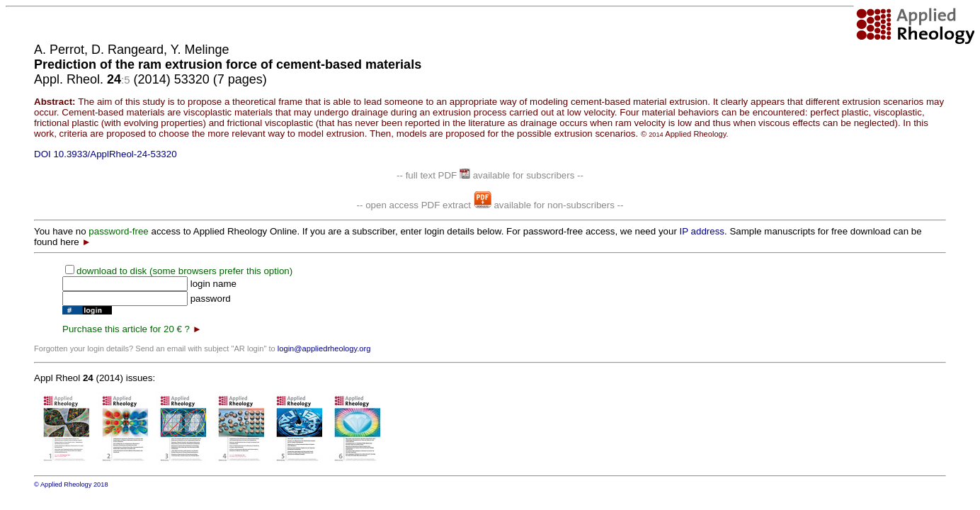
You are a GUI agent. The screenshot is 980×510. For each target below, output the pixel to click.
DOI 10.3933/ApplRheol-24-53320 (106, 154)
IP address (702, 231)
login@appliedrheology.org (324, 348)
